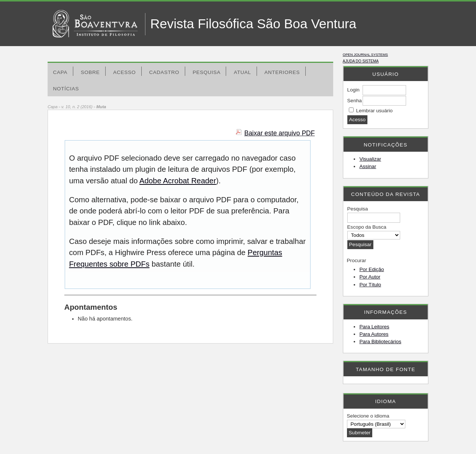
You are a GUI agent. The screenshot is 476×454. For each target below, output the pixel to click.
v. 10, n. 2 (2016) (77, 107)
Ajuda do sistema (361, 61)
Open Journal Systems (366, 54)
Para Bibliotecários (380, 342)
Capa (60, 72)
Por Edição (372, 269)
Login (353, 90)
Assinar (368, 166)
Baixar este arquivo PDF (279, 133)
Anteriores (282, 72)
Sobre (90, 72)
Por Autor (370, 277)
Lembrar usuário (374, 111)
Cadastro (164, 72)
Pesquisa (207, 72)
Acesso (124, 72)
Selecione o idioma (368, 416)
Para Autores (374, 334)
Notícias (66, 89)
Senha (355, 101)
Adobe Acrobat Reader (178, 181)
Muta (101, 107)
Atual (242, 72)
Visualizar (370, 159)
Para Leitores (374, 327)
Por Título (370, 285)
